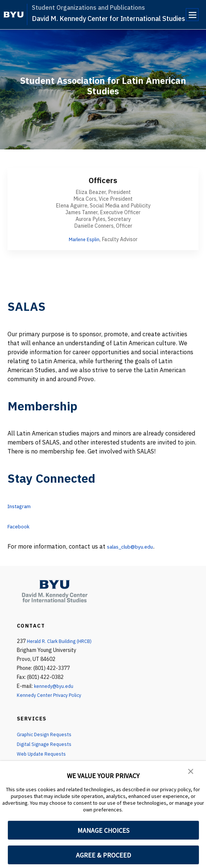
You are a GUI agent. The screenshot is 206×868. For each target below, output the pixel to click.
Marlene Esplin (84, 239)
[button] (191, 772)
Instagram (22, 506)
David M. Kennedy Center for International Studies (108, 19)
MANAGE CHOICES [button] (103, 830)
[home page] (14, 15)
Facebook (21, 526)
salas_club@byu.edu (135, 546)
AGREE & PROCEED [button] (103, 855)
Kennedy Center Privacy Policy (52, 695)
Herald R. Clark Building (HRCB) (63, 641)
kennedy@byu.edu (55, 686)
